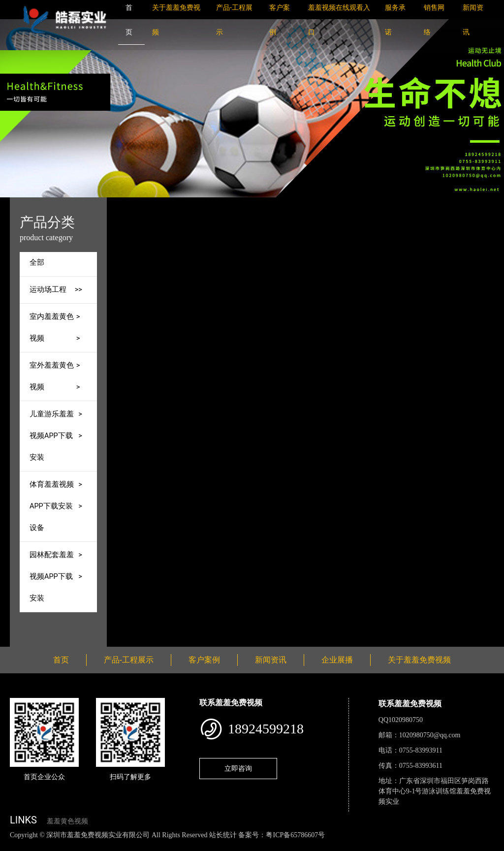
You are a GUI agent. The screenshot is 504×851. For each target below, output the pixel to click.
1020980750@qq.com (430, 735)
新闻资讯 (271, 660)
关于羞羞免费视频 (419, 660)
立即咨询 (238, 768)
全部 (37, 263)
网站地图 (15, 845)
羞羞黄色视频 (67, 821)
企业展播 (337, 660)
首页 (172, 204)
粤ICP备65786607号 (295, 835)
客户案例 (204, 660)
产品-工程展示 (214, 204)
